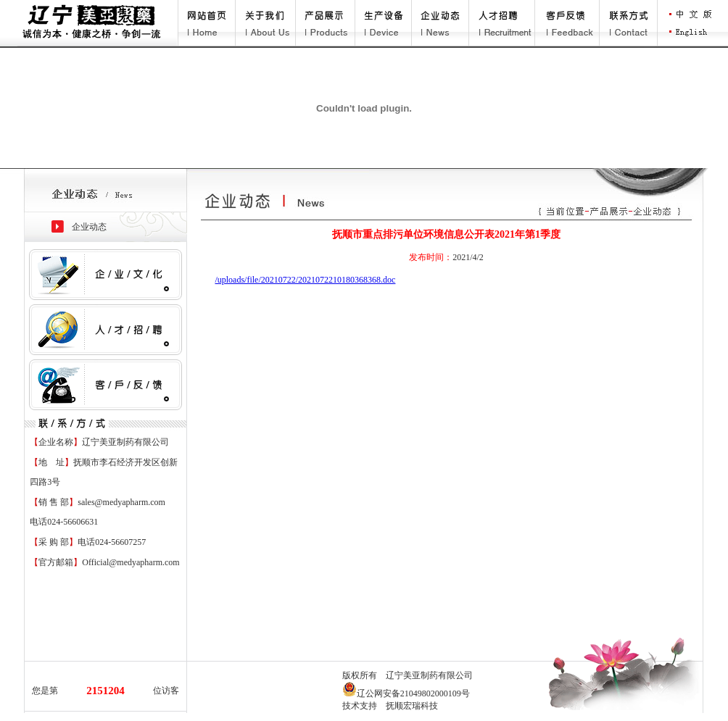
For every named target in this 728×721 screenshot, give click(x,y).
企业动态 (89, 227)
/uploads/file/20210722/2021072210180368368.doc (305, 280)
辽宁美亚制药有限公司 (429, 675)
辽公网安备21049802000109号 (406, 693)
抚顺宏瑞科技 (412, 706)
